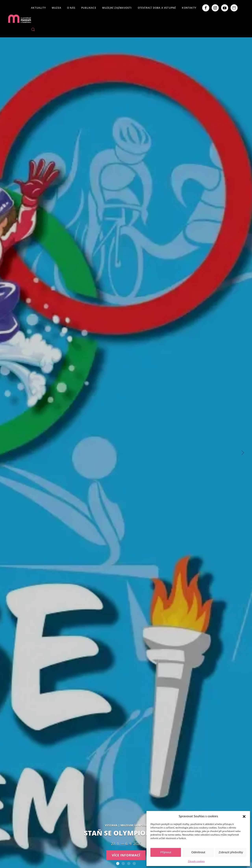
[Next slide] (243, 453)
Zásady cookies (196, 861)
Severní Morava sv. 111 (129, 863)
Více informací (126, 855)
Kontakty (189, 8)
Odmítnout (198, 852)
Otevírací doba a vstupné (157, 8)
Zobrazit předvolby (231, 852)
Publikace (89, 8)
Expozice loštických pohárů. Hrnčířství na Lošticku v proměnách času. (123, 863)
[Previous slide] (9, 453)
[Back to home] (19, 19)
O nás (71, 8)
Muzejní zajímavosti (117, 8)
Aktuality (38, 8)
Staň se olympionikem (118, 863)
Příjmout (166, 852)
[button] (244, 816)
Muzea (57, 8)
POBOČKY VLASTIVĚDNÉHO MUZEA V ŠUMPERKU (134, 863)
